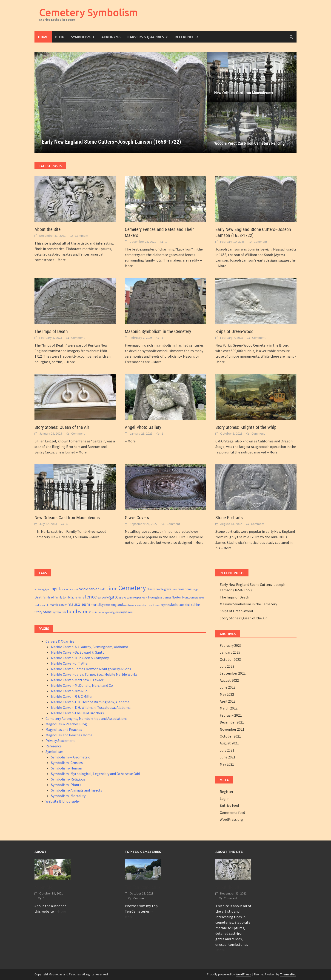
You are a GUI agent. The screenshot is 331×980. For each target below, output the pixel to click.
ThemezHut (288, 974)
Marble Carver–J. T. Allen (70, 663)
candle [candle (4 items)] (83, 589)
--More (60, 260)
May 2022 (227, 694)
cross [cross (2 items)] (174, 589)
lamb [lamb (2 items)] (202, 598)
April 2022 (228, 701)
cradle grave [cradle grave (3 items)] (163, 589)
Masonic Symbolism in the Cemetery (158, 331)
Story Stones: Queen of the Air (62, 427)
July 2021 (227, 750)
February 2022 (231, 715)
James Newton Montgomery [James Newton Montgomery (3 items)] (181, 597)
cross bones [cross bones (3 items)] (185, 589)
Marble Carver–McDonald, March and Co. (82, 685)
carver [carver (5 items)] (94, 589)
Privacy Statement (60, 741)
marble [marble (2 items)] (45, 605)
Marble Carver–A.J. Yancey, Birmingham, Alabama (90, 647)
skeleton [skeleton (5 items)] (177, 605)
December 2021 (232, 722)
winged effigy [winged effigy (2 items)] (109, 612)
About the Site (47, 229)
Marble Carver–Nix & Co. (70, 691)
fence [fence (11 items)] (91, 597)
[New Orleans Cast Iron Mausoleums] (252, 77)
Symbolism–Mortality (68, 796)
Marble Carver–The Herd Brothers (77, 713)
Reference (184, 37)
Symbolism (81, 37)
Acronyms (111, 37)
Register (227, 792)
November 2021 (232, 729)
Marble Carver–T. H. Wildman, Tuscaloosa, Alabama (91, 707)
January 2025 (230, 652)
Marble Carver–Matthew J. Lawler (77, 680)
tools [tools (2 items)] (94, 612)
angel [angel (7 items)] (55, 589)
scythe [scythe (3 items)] (165, 605)
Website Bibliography (63, 801)
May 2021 (227, 764)
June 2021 (228, 757)
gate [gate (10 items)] (114, 597)
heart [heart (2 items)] (145, 598)
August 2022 (229, 680)
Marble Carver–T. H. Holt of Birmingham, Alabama (90, 702)
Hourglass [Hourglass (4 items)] (155, 597)
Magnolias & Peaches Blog (66, 724)
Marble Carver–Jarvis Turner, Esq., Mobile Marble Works (94, 674)
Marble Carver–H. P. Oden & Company (80, 658)
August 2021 (229, 743)
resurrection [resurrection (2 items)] (141, 605)
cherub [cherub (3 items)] (151, 589)
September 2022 (233, 673)
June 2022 (228, 687)
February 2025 (231, 645)
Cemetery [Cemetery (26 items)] (132, 588)
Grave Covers (137, 518)
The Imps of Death (51, 331)
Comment (82, 236)
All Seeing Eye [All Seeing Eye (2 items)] (42, 589)
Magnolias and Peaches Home (69, 735)
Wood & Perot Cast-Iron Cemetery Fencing (249, 143)
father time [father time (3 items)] (77, 597)
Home (43, 37)
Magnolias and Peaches (64, 729)
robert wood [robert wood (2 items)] (154, 605)
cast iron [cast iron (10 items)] (108, 588)
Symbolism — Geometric (70, 757)
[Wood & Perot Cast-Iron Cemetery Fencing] (252, 128)
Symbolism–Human (67, 768)
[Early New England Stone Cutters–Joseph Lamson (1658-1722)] (121, 102)
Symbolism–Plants (66, 785)
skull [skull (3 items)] (188, 605)
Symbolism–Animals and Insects (77, 790)
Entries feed (229, 805)
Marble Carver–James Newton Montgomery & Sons (91, 669)
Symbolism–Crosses (67, 763)
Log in (225, 798)
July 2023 (227, 666)
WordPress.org (231, 819)
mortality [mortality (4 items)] (97, 605)
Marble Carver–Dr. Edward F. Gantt (78, 652)
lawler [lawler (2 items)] (38, 605)
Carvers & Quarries (146, 37)
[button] (196, 102)
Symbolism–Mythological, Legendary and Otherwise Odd (95, 774)
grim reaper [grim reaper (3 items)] (134, 597)
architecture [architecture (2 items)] (67, 589)
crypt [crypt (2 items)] (196, 589)
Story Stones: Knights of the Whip (246, 427)
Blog (60, 37)
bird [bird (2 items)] (76, 589)
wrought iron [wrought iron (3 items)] (124, 612)
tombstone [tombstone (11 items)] (79, 611)
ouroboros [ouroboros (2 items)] (129, 605)
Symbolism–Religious (68, 779)
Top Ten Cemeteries (143, 887)
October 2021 (230, 736)
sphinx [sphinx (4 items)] (196, 605)
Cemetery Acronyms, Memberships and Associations (86, 718)
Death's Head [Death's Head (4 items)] (44, 597)
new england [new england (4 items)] (114, 605)
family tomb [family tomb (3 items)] (62, 597)
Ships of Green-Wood (234, 331)
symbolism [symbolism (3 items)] (59, 612)
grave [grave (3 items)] (123, 597)
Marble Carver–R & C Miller (72, 696)
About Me (43, 887)
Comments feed (232, 812)
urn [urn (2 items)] (100, 612)
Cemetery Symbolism (88, 12)
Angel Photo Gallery (143, 427)
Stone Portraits (229, 518)
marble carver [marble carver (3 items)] (58, 605)
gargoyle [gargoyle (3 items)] (103, 597)
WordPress (243, 974)
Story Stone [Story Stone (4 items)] (43, 612)
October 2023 (230, 659)
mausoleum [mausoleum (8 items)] (79, 604)
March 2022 (229, 708)
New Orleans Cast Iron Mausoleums (244, 93)
